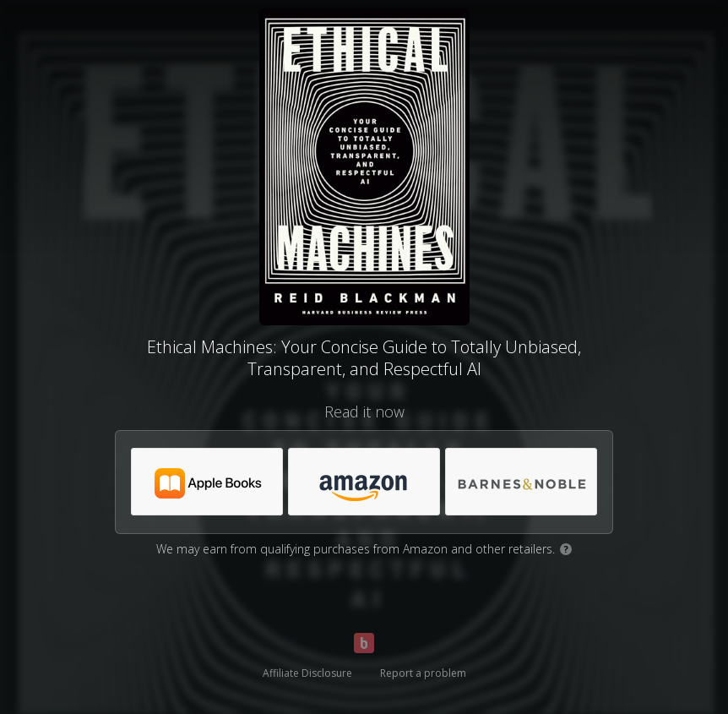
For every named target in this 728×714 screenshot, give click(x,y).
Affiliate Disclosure (307, 673)
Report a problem (423, 673)
